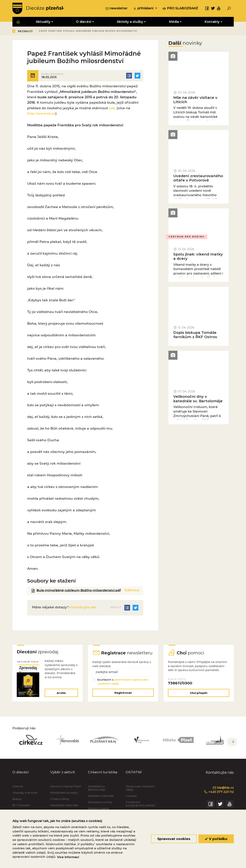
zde (112, 108)
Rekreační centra (100, 807)
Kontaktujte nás (83, 612)
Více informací (68, 857)
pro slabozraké (180, 8)
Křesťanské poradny (64, 797)
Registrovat (123, 697)
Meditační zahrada (101, 800)
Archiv (61, 697)
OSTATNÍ (134, 777)
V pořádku (216, 839)
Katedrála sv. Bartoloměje (97, 792)
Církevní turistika (103, 777)
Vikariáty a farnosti (25, 797)
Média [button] (174, 22)
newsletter (117, 9)
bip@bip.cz (223, 792)
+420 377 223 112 (218, 796)
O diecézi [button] (84, 22)
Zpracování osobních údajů (140, 792)
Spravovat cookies (174, 839)
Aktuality (51, 31)
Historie (18, 791)
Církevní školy (60, 803)
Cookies (131, 800)
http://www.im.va (42, 114)
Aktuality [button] (43, 22)
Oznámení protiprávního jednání (141, 808)
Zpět (18, 31)
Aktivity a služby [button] (130, 22)
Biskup (17, 803)
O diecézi (21, 777)
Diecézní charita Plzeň (66, 791)
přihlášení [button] (144, 9)
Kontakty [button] (212, 22)
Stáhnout (132, 591)
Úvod (34, 31)
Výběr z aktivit (63, 777)
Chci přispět (199, 697)
